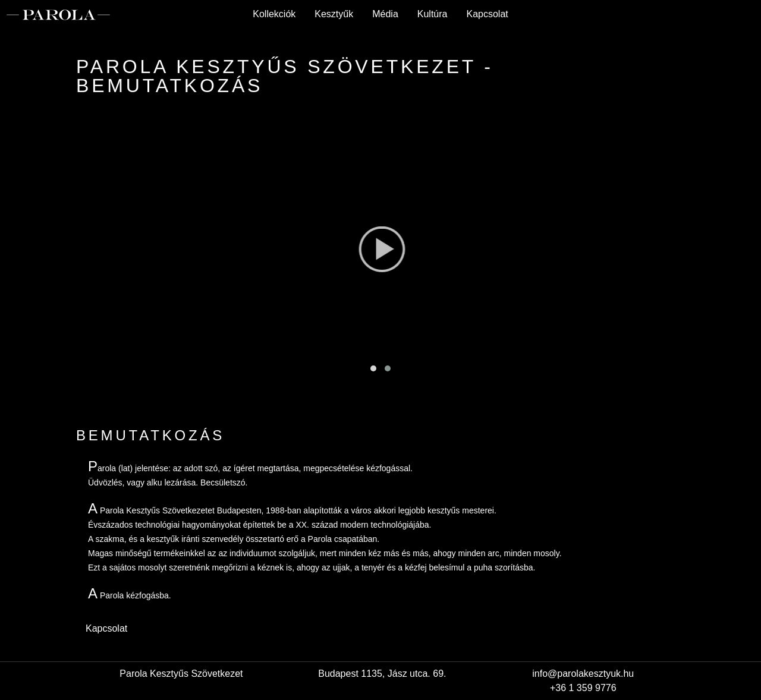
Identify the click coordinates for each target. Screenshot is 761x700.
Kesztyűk (334, 14)
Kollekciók (274, 14)
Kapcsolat (487, 14)
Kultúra (433, 14)
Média (385, 14)
